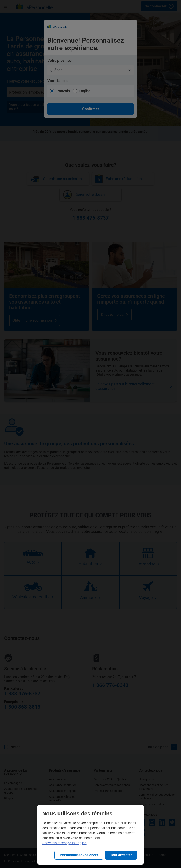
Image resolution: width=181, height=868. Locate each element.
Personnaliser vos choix (79, 855)
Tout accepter (121, 855)
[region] (90, 835)
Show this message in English (64, 843)
